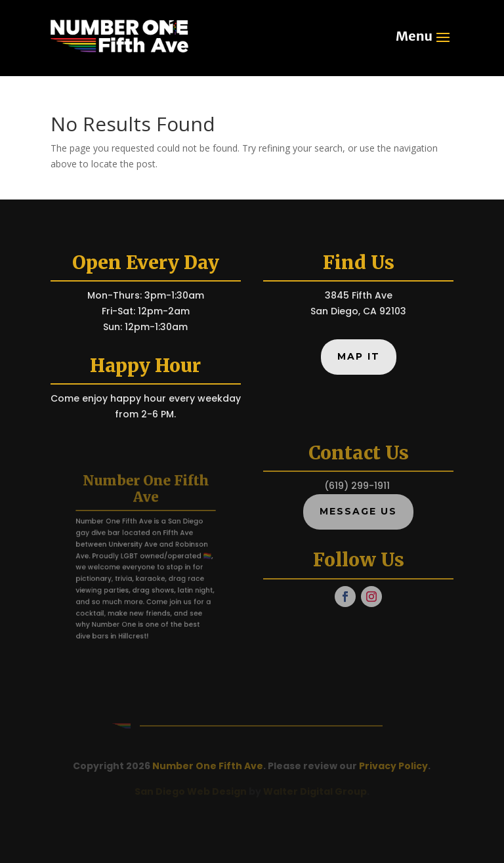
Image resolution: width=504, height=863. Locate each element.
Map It (359, 356)
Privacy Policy (393, 766)
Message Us (358, 511)
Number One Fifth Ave (208, 766)
